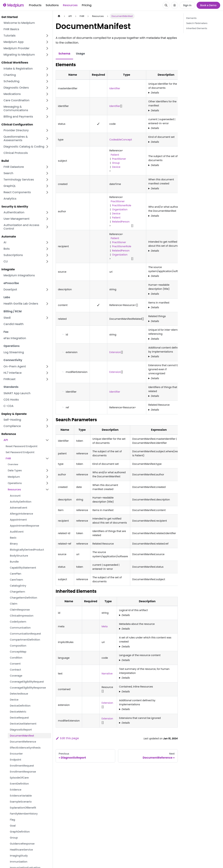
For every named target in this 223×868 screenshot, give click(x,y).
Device (116, 167)
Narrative (107, 674)
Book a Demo (208, 5)
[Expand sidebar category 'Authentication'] (47, 212)
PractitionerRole (122, 205)
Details (155, 93)
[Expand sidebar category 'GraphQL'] (47, 186)
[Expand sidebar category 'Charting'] (47, 75)
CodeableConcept (121, 140)
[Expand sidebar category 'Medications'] (47, 94)
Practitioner (119, 159)
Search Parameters (197, 23)
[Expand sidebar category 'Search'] (47, 173)
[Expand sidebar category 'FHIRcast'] (47, 379)
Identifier (115, 88)
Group (116, 163)
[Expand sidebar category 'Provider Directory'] (47, 130)
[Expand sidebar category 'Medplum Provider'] (47, 48)
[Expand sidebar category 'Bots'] (47, 249)
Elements (191, 18)
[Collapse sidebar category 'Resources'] (47, 489)
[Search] (166, 5)
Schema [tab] (64, 54)
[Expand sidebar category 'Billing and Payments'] (47, 117)
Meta (105, 626)
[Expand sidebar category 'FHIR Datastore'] (47, 167)
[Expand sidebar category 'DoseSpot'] (47, 290)
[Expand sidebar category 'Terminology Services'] (47, 180)
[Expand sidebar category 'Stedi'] (47, 318)
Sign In (187, 5)
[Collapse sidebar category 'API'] (47, 440)
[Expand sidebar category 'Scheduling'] (47, 81)
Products (35, 5)
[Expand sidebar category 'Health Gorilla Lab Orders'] (47, 304)
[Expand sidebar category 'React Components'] (47, 192)
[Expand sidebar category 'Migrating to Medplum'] (47, 55)
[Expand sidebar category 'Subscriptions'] (47, 255)
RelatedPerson (121, 222)
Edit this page (67, 738)
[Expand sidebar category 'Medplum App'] (47, 42)
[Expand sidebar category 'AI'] (47, 242)
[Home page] (59, 16)
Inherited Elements (197, 28)
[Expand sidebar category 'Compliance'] (47, 426)
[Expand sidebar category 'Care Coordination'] (47, 100)
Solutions (52, 5)
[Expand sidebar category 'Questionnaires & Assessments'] (47, 139)
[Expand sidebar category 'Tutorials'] (47, 36)
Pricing (87, 5)
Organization (120, 209)
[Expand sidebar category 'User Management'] (47, 219)
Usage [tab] (80, 54)
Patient (114, 155)
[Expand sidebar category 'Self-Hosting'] (47, 420)
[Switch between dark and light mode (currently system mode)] (175, 5)
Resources (70, 5)
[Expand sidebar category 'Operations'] (47, 483)
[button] (26, 147)
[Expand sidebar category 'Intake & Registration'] (47, 69)
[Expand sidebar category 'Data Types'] (47, 470)
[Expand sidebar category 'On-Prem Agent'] (47, 367)
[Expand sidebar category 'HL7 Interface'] (47, 373)
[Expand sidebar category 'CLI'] (47, 262)
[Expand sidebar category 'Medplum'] (47, 477)
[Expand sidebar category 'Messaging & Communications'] (47, 109)
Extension (115, 352)
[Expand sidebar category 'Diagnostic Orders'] (47, 88)
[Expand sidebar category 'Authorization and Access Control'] (47, 227)
